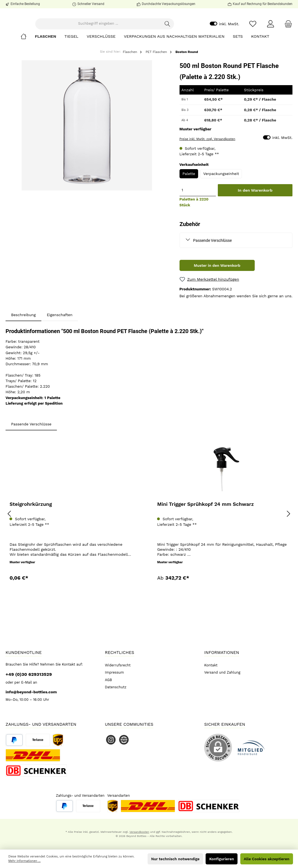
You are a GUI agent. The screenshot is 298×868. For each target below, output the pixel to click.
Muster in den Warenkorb (217, 296)
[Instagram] (111, 740)
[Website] (124, 740)
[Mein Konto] (271, 39)
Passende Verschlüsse (212, 271)
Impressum (114, 672)
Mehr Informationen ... (24, 861)
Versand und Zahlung (222, 672)
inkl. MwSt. (224, 39)
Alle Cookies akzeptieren (267, 859)
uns (288, 326)
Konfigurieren (222, 859)
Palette (189, 204)
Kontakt (211, 665)
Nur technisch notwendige (175, 859)
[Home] (28, 67)
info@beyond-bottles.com (31, 692)
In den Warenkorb (255, 220)
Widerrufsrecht (118, 665)
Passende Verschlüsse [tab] (31, 454)
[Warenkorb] (287, 39)
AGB (108, 680)
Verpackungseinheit (221, 204)
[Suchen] (186, 39)
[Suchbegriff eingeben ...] (119, 39)
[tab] (23, 345)
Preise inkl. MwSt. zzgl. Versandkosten (207, 169)
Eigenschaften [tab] (60, 345)
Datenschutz (116, 687)
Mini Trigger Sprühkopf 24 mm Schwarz (205, 534)
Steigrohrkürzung (31, 534)
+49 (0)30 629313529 (29, 674)
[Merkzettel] (253, 39)
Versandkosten (139, 832)
